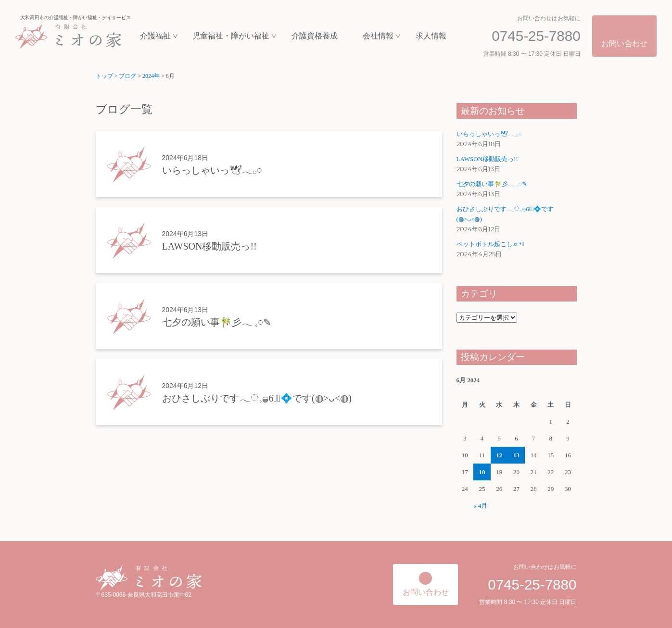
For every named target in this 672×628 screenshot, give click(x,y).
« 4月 (480, 506)
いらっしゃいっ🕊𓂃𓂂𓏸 (489, 134)
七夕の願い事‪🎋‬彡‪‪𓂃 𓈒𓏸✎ (492, 184)
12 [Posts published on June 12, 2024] (499, 455)
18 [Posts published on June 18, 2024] (482, 472)
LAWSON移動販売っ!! (487, 159)
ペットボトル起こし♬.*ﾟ (490, 244)
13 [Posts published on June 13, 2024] (516, 455)
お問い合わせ (624, 44)
